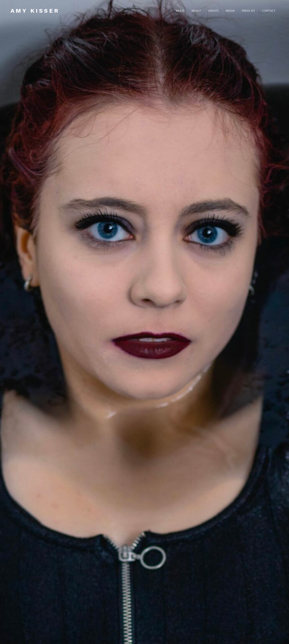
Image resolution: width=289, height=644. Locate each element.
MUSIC (180, 11)
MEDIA (230, 11)
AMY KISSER (35, 11)
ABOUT (196, 11)
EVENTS (214, 11)
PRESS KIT (248, 11)
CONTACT (269, 11)
